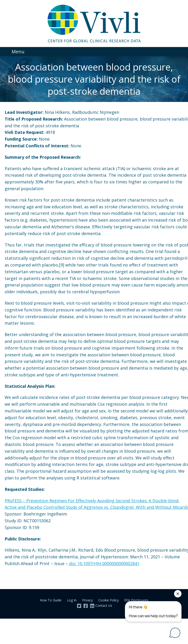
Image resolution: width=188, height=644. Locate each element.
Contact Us (104, 605)
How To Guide (51, 600)
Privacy (87, 600)
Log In (72, 600)
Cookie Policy (109, 600)
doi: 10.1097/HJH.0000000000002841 (104, 563)
